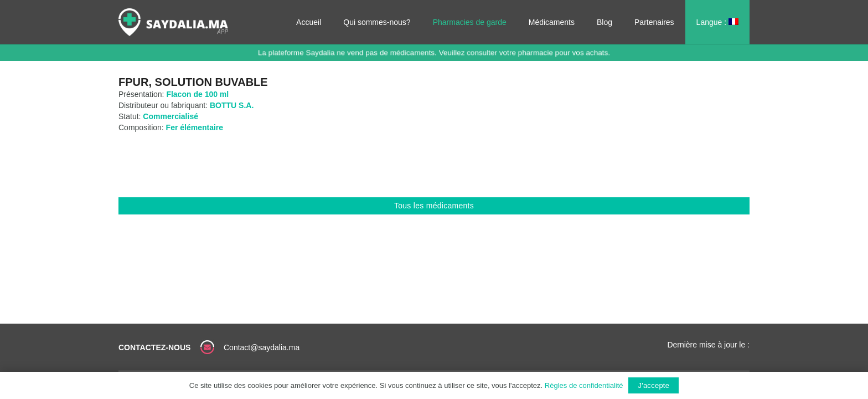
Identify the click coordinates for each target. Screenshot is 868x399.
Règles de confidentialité (584, 385)
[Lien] (173, 22)
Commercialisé (170, 116)
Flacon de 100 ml (197, 94)
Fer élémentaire (195, 127)
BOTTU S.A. (232, 105)
